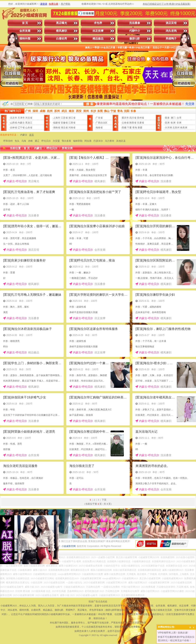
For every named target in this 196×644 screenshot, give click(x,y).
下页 (104, 500)
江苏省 (64, 118)
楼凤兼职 (62, 31)
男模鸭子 (171, 39)
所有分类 (67, 148)
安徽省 (64, 123)
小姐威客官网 (69, 546)
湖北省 (64, 128)
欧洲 (173, 123)
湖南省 (57, 128)
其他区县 (121, 141)
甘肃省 (141, 123)
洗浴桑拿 (135, 23)
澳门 (173, 118)
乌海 (24, 141)
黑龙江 (29, 123)
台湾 (179, 118)
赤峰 (30, 141)
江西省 (72, 123)
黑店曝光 (62, 23)
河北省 (29, 118)
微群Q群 (135, 39)
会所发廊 (25, 31)
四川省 (133, 118)
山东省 (29, 128)
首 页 (25, 23)
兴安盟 (56, 141)
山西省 (14, 123)
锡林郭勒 (78, 141)
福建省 (57, 123)
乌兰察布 (110, 141)
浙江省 (72, 118)
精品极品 (98, 39)
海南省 (99, 128)
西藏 (124, 128)
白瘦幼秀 (62, 39)
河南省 (72, 128)
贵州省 (141, 118)
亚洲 (167, 123)
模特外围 (25, 39)
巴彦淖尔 (98, 141)
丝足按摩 (98, 31)
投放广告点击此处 (98, 602)
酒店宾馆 (171, 23)
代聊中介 (135, 31)
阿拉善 (88, 141)
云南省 (125, 123)
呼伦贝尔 (46, 141)
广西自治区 (102, 123)
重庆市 (125, 118)
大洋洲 (168, 128)
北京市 (14, 118)
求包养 (98, 23)
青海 (135, 128)
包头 (17, 141)
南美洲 (184, 128)
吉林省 (14, 128)
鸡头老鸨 (171, 31)
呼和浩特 (8, 141)
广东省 (99, 118)
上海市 (57, 118)
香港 (167, 118)
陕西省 (133, 123)
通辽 (37, 141)
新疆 (140, 128)
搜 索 (90, 104)
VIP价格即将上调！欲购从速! (173, 633)
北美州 (176, 128)
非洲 (179, 123)
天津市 (21, 118)
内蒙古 (21, 123)
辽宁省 (21, 128)
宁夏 (129, 128)
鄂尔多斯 (66, 141)
